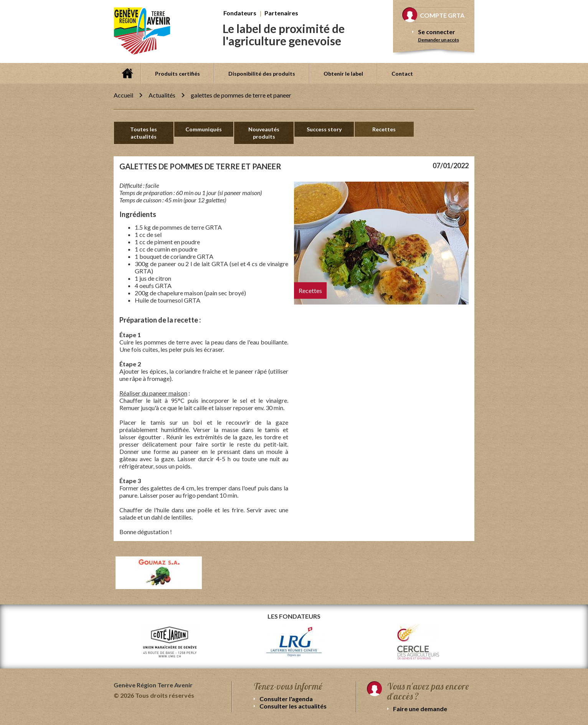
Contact (402, 74)
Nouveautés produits (264, 133)
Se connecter (437, 32)
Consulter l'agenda (286, 699)
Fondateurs (240, 13)
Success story (324, 129)
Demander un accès (439, 40)
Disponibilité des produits (262, 74)
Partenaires (281, 13)
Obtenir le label (343, 74)
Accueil (127, 73)
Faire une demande (420, 709)
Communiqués (204, 129)
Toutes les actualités (144, 133)
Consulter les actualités (293, 706)
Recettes (384, 129)
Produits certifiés (178, 74)
